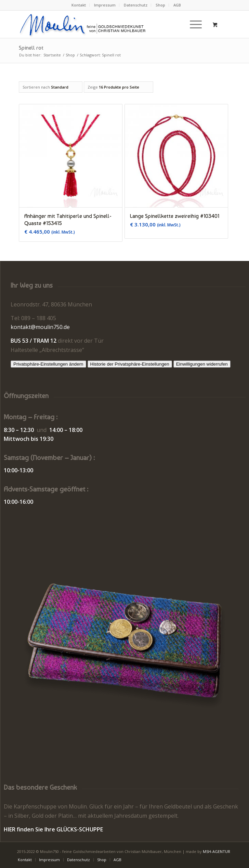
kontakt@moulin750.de (40, 327)
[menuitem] (79, 5)
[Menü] (192, 24)
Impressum (105, 5)
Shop (160, 5)
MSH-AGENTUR (217, 851)
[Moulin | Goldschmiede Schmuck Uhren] (103, 24)
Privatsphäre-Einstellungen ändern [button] (48, 364)
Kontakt (79, 5)
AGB (177, 5)
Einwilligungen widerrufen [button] (202, 364)
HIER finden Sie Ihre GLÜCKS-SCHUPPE (53, 829)
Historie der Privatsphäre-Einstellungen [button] (130, 364)
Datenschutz (136, 5)
